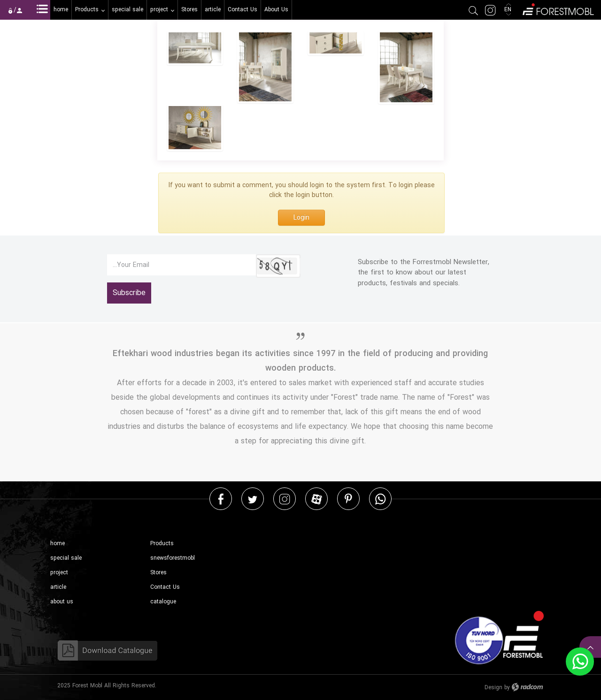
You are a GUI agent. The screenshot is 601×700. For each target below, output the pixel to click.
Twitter (253, 499)
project (59, 573)
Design (493, 688)
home (58, 544)
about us (62, 602)
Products (162, 544)
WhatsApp (380, 499)
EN (509, 10)
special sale (66, 558)
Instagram (285, 499)
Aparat (317, 499)
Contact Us (165, 587)
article (58, 587)
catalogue (163, 602)
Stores (158, 573)
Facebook (221, 499)
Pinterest (348, 499)
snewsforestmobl (173, 558)
